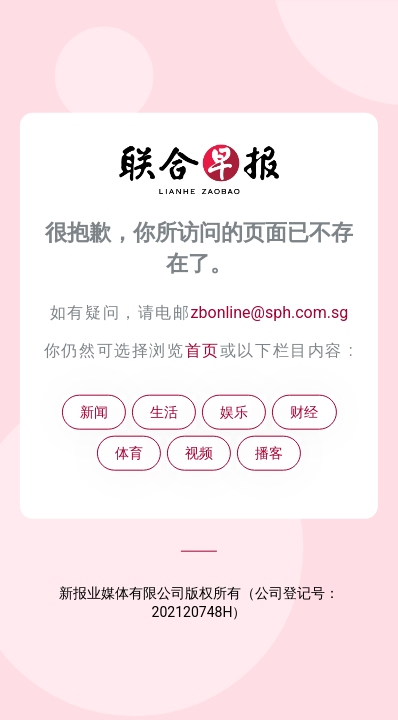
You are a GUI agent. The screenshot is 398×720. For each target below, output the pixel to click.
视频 (199, 453)
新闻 (94, 412)
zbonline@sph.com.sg (270, 312)
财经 (304, 412)
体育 (129, 453)
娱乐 (234, 412)
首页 (202, 350)
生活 (164, 412)
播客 (269, 453)
